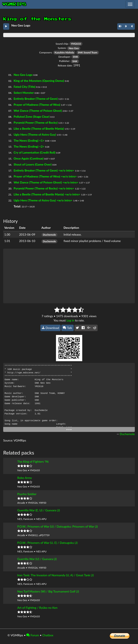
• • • (69, 429)
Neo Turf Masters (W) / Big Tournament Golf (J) (48, 591)
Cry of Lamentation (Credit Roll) (35, 152)
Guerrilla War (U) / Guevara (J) (37, 559)
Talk (68, 328)
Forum (33, 635)
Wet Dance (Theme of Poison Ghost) (38, 111)
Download (51, 328)
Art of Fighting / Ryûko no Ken (37, 608)
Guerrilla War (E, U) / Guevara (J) (39, 510)
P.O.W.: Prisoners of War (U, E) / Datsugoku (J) (47, 543)
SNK (75, 57)
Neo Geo (74, 48)
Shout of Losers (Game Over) (33, 164)
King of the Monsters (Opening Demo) (39, 81)
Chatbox (48, 635)
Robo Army (25, 478)
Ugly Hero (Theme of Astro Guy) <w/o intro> (43, 200)
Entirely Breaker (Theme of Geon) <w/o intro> (44, 170)
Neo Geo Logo (23, 75)
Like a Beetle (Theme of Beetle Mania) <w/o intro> (47, 194)
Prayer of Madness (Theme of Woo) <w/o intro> (45, 176)
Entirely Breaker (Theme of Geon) (36, 99)
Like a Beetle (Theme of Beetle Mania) (39, 128)
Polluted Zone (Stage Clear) (32, 117)
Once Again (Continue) (29, 158)
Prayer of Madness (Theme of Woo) (37, 105)
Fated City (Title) (25, 87)
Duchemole (49, 235)
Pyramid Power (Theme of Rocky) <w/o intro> (44, 188)
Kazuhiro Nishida (64, 52)
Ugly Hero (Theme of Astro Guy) (35, 134)
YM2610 (76, 44)
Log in (70, 320)
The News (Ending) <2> (29, 146)
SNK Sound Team (88, 52)
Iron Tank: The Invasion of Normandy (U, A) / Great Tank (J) (56, 575)
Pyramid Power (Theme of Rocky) (36, 122)
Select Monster (24, 93)
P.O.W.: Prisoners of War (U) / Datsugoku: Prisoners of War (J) (58, 526)
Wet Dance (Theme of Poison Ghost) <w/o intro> (46, 182)
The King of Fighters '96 (33, 461)
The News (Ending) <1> (29, 140)
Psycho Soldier (27, 494)
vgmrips (15, 4)
